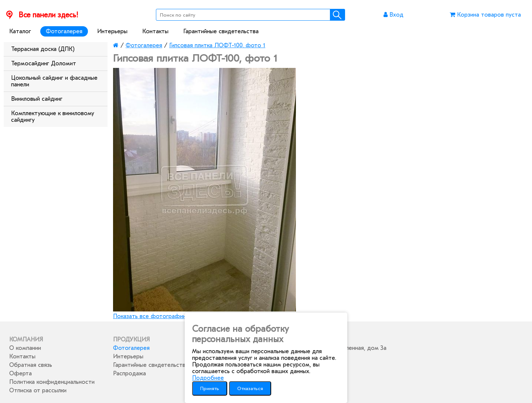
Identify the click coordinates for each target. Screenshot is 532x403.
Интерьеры (112, 31)
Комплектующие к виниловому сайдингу (53, 117)
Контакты (155, 31)
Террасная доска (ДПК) (43, 49)
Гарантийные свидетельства (221, 31)
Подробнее (208, 378)
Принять (210, 388)
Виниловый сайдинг (37, 99)
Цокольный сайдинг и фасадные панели (54, 81)
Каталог (20, 31)
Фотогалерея (64, 31)
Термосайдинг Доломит (44, 63)
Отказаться (250, 388)
